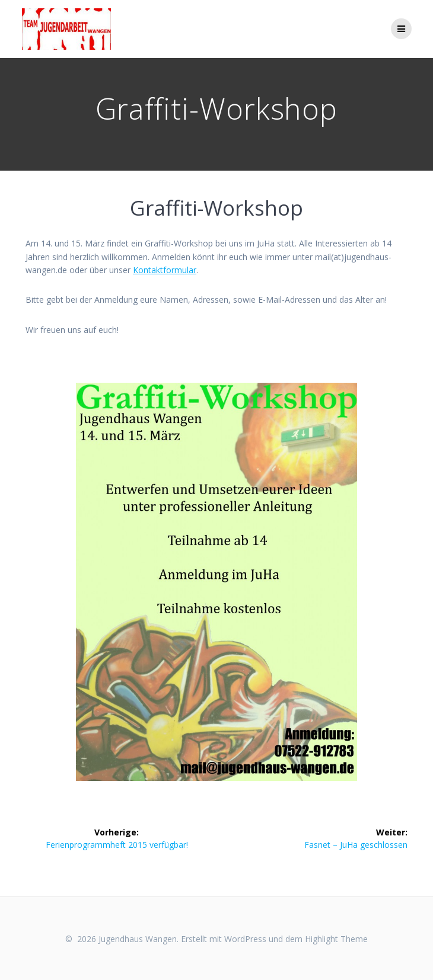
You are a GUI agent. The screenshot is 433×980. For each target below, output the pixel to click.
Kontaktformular (165, 270)
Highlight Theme (336, 939)
